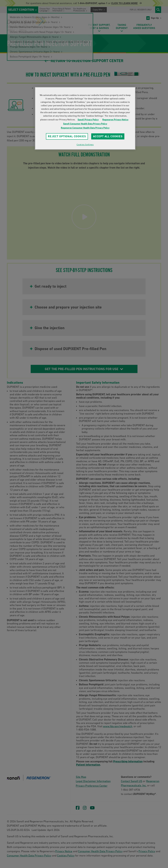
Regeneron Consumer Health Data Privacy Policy (85, 128)
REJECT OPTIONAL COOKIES (67, 136)
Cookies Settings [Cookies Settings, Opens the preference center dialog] (85, 145)
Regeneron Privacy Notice (115, 120)
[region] (85, 118)
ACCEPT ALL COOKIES (108, 136)
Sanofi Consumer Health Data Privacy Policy (85, 124)
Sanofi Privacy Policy (88, 120)
